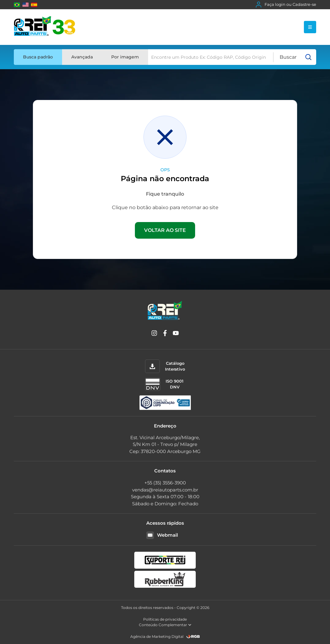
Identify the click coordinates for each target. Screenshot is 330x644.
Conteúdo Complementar (165, 625)
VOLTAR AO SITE (165, 230)
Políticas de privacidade (165, 619)
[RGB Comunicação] (193, 636)
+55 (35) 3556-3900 (165, 483)
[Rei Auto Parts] (45, 27)
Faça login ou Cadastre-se (286, 5)
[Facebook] (165, 334)
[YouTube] (176, 334)
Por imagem (125, 57)
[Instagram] (154, 334)
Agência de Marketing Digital (157, 636)
